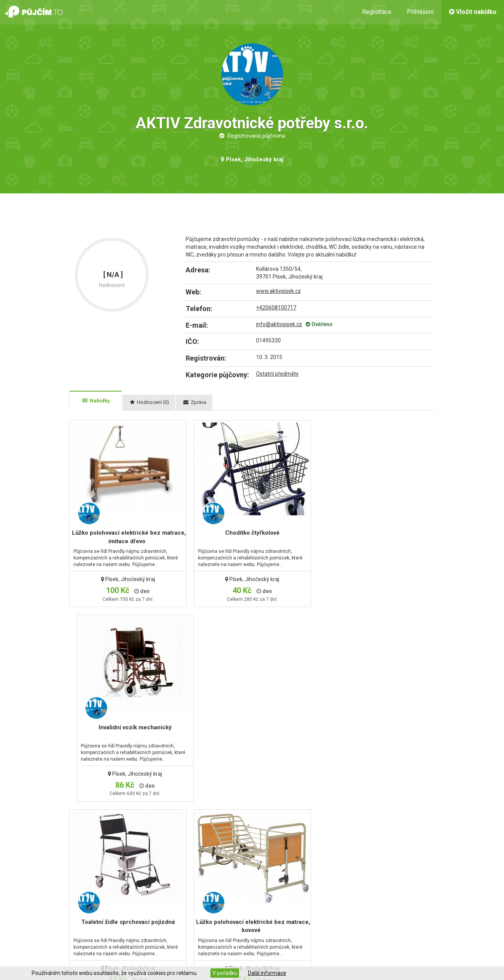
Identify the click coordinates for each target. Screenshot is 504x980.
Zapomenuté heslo (169, 897)
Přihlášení (420, 12)
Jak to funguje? (278, 888)
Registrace (377, 12)
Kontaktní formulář (168, 888)
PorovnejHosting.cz (257, 959)
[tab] (96, 401)
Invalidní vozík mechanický (372, 533)
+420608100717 (276, 308)
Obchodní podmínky (58, 897)
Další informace (267, 973)
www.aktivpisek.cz (278, 291)
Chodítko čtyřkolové (249, 533)
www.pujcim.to (88, 959)
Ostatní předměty (277, 374)
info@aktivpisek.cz (279, 324)
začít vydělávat (448, 914)
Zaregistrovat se (166, 906)
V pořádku (225, 973)
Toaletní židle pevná (372, 727)
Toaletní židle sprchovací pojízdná (127, 727)
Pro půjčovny (275, 897)
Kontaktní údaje (52, 888)
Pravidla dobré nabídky (287, 906)
